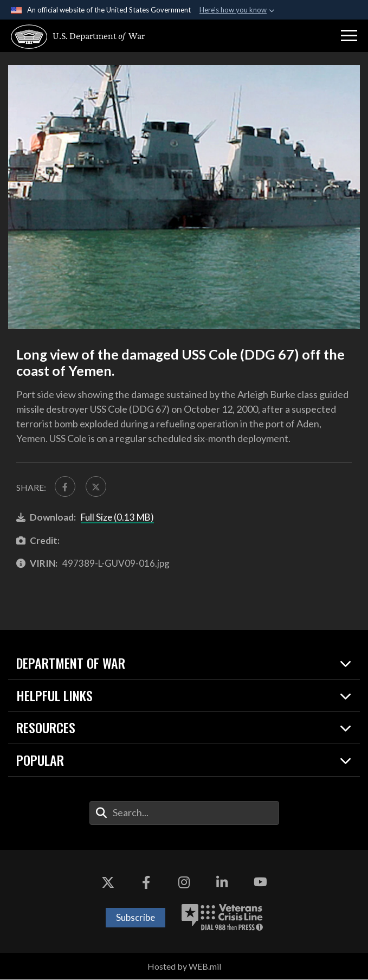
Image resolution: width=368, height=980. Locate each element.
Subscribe (135, 918)
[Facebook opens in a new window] (146, 883)
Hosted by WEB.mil (184, 967)
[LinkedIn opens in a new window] (222, 883)
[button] (349, 36)
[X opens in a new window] (108, 883)
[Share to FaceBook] (65, 487)
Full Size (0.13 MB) (117, 518)
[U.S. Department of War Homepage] (73, 37)
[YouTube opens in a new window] (260, 883)
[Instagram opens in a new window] (184, 883)
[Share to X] (97, 487)
